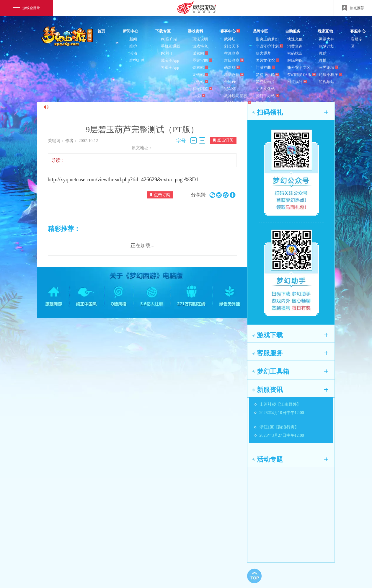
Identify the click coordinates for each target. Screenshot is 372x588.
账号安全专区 (299, 67)
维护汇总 (137, 60)
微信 (323, 53)
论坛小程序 (331, 75)
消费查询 (295, 46)
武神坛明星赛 (236, 96)
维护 (133, 46)
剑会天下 (232, 46)
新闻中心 (130, 31)
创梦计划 (327, 46)
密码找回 (295, 53)
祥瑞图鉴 (202, 89)
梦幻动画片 (265, 82)
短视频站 (327, 82)
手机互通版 (170, 46)
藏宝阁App (170, 60)
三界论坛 (329, 67)
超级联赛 (234, 60)
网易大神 (327, 39)
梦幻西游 (68, 37)
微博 (323, 60)
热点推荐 (353, 8)
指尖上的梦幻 (267, 39)
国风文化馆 (267, 60)
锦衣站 (200, 67)
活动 (133, 53)
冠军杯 (230, 89)
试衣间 (200, 53)
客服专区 (356, 43)
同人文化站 (265, 89)
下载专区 (163, 31)
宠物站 (200, 75)
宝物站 (200, 82)
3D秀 (199, 96)
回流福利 (297, 82)
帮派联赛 (232, 53)
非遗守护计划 (269, 46)
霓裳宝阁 (202, 60)
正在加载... (142, 246)
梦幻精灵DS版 (301, 75)
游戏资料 (195, 31)
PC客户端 (169, 39)
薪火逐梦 (263, 53)
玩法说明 (200, 39)
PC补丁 (167, 53)
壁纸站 (198, 103)
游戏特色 (200, 46)
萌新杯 (232, 67)
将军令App (170, 67)
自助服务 (293, 31)
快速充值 (295, 39)
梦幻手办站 (267, 96)
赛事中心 (230, 31)
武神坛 (230, 39)
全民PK (230, 82)
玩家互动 (325, 31)
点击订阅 (223, 140)
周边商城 (263, 103)
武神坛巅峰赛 (238, 103)
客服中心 (358, 31)
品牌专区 (260, 31)
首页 (101, 31)
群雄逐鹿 (234, 75)
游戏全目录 (26, 8)
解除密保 (295, 60)
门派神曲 (265, 67)
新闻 (133, 39)
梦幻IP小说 (267, 75)
